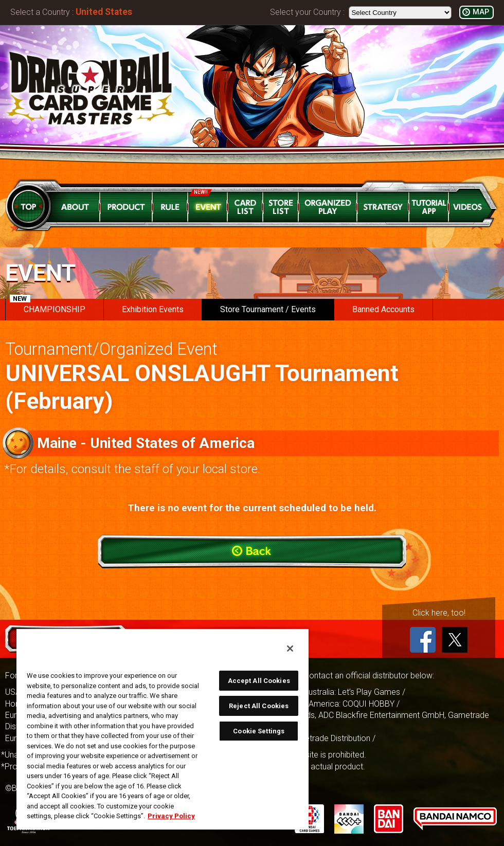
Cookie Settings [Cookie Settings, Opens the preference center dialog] (259, 731)
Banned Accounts (383, 309)
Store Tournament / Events (268, 309)
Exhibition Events (153, 309)
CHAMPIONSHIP (48, 307)
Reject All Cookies (259, 706)
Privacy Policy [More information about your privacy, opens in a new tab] (171, 816)
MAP (481, 12)
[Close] (290, 649)
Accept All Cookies (259, 681)
